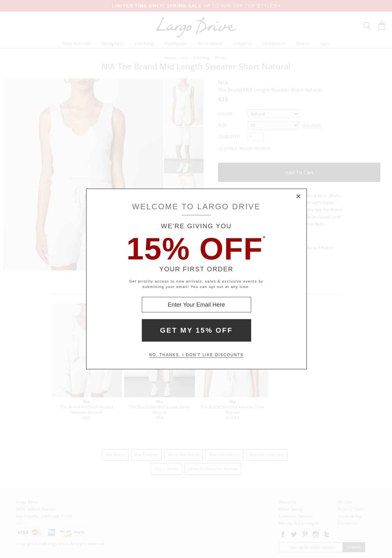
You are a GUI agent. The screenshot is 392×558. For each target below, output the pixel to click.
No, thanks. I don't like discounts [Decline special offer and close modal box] (196, 355)
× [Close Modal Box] (299, 197)
